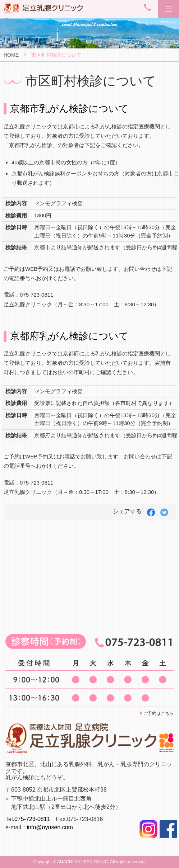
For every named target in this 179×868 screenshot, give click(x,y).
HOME (11, 55)
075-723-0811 (32, 819)
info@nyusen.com (50, 827)
